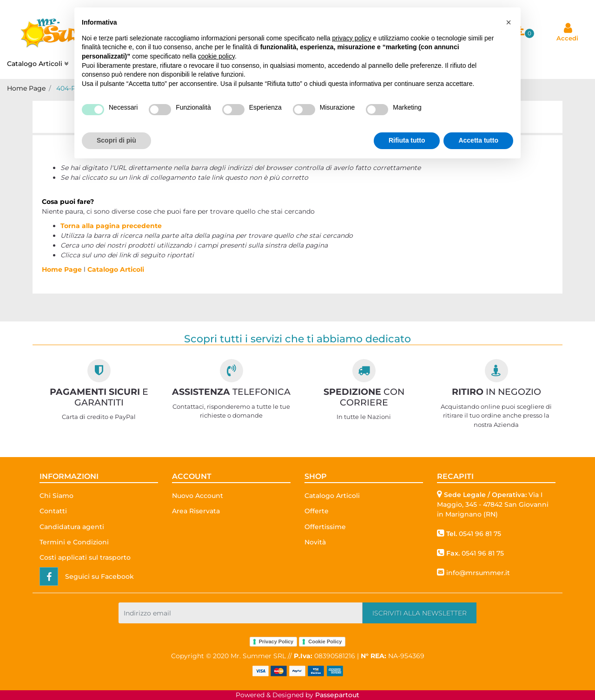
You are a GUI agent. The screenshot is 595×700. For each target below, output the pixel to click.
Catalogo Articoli (116, 269)
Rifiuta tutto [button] (407, 140)
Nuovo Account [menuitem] (198, 496)
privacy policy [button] (352, 38)
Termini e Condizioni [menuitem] (74, 542)
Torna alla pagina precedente (111, 226)
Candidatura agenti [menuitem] (72, 527)
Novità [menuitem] (315, 542)
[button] (420, 613)
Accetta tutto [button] (478, 140)
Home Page (26, 88)
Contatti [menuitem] (53, 511)
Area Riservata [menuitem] (196, 511)
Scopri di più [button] (116, 140)
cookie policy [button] (216, 56)
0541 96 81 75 (480, 534)
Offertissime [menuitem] (325, 527)
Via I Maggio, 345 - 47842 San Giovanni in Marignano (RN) (493, 504)
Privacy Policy (276, 641)
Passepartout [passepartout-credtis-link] (337, 695)
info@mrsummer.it (478, 573)
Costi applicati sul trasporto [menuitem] (85, 557)
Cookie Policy (325, 641)
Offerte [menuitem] (317, 511)
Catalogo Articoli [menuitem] (39, 64)
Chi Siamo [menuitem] (56, 496)
